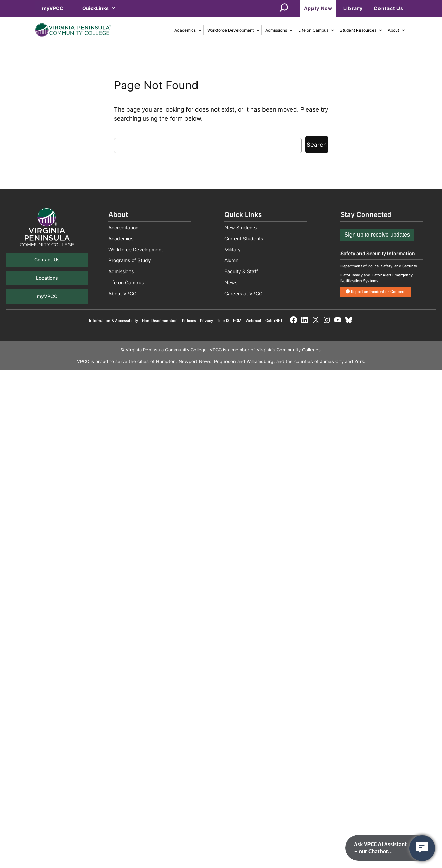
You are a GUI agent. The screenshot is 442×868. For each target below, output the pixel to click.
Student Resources (361, 30)
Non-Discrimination (160, 321)
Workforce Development (234, 30)
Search (317, 145)
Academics (188, 30)
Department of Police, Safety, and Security (379, 266)
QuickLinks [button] (99, 8)
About (397, 30)
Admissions (279, 30)
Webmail (253, 321)
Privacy (206, 321)
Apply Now (318, 8)
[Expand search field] (284, 8)
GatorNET (274, 321)
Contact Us (388, 8)
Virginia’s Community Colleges (289, 350)
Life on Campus (316, 30)
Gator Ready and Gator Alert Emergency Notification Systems (377, 278)
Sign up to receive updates (377, 235)
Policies (189, 321)
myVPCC (53, 8)
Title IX (223, 321)
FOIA (237, 321)
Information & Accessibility (114, 321)
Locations (47, 278)
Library (353, 8)
